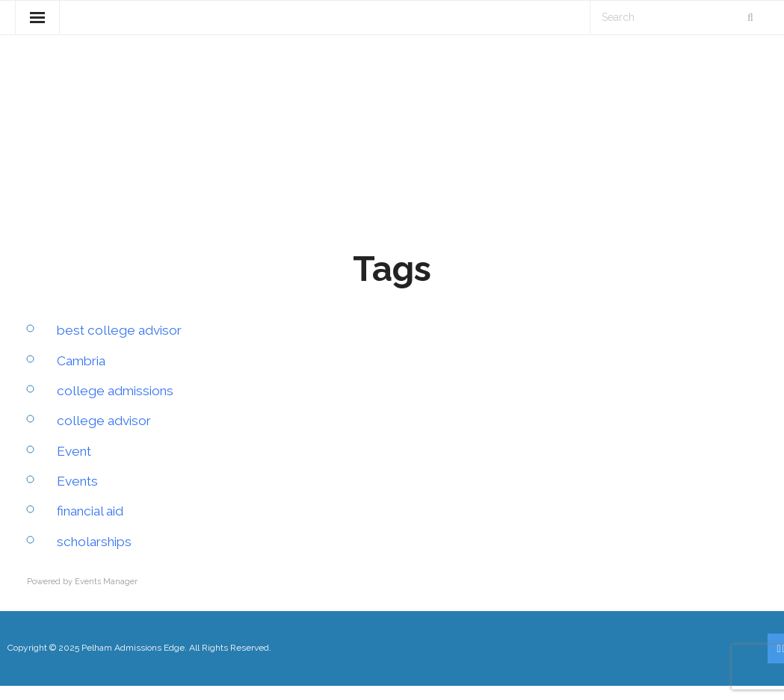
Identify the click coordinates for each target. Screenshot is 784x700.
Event (75, 465)
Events (79, 495)
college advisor (106, 434)
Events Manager (106, 596)
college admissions (118, 405)
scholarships (97, 555)
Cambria (83, 374)
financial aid (94, 525)
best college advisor (122, 344)
